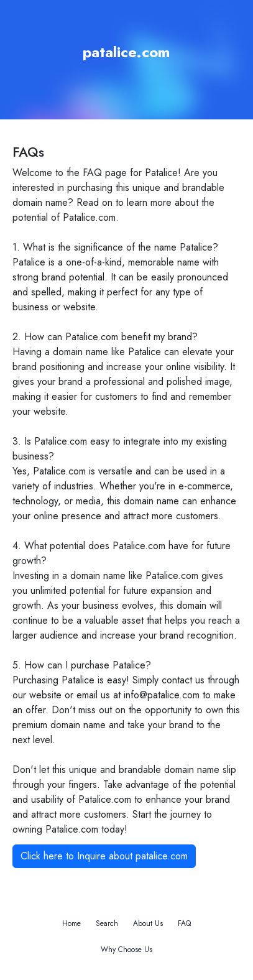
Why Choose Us (126, 950)
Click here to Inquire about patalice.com (104, 856)
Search (107, 923)
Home (71, 923)
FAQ (184, 923)
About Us (148, 923)
